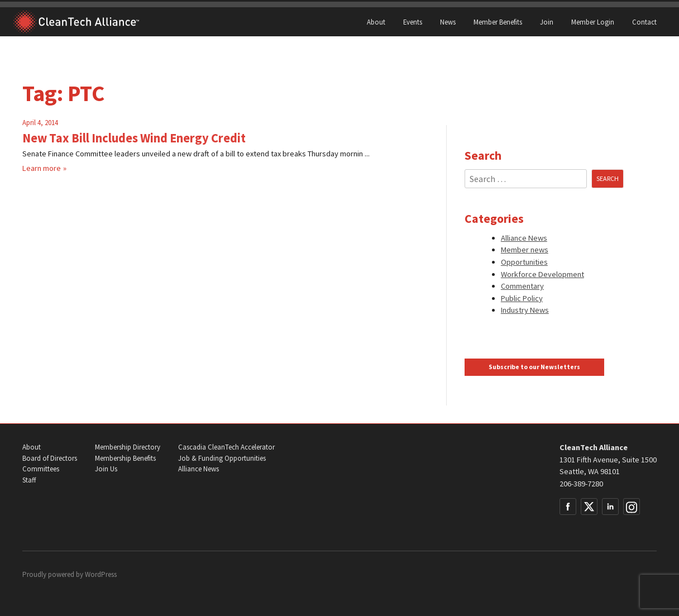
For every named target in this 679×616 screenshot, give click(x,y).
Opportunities (524, 262)
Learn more (42, 168)
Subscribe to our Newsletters (534, 367)
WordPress (101, 574)
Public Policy (522, 298)
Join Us (106, 469)
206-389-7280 (581, 484)
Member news (525, 250)
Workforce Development (542, 274)
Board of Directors (50, 458)
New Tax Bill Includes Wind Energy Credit (134, 138)
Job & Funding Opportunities (222, 458)
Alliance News (524, 238)
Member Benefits (498, 22)
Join (547, 22)
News (448, 22)
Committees (41, 469)
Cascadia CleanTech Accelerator (226, 447)
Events (413, 22)
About (376, 22)
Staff (29, 480)
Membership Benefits (125, 458)
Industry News (525, 310)
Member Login (593, 22)
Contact (644, 22)
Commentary (522, 286)
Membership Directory (128, 447)
